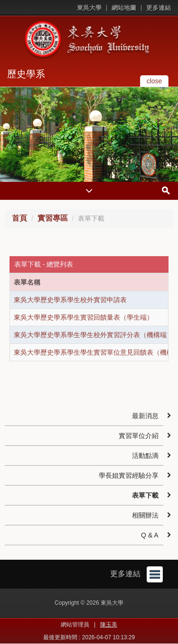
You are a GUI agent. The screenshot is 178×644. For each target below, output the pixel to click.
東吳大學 (89, 8)
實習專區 (53, 218)
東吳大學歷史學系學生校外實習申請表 (70, 300)
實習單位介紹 (139, 436)
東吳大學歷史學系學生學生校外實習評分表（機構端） (94, 335)
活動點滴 (145, 456)
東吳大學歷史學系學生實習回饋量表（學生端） (84, 317)
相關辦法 (145, 515)
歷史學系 (26, 74)
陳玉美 (109, 625)
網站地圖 (124, 8)
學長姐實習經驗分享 (129, 475)
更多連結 (159, 8)
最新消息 (145, 416)
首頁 (19, 218)
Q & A (150, 535)
